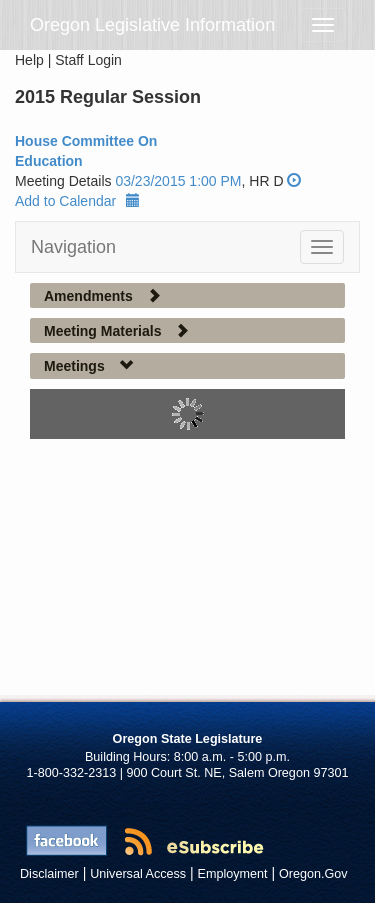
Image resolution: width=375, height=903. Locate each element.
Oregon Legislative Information (152, 25)
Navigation (73, 247)
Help (29, 60)
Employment (233, 874)
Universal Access (138, 874)
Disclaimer (49, 874)
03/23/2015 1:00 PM (178, 181)
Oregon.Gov (313, 874)
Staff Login (88, 60)
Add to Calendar (77, 201)
